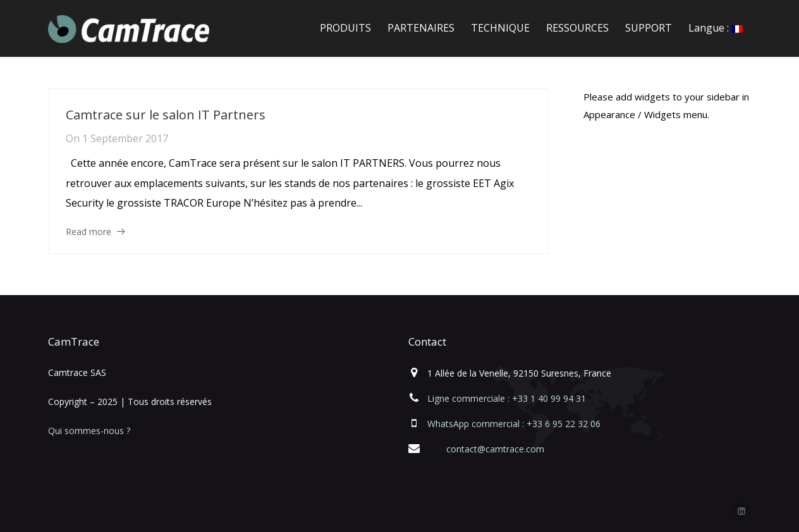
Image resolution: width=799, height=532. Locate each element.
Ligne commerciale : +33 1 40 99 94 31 (507, 398)
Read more (88, 232)
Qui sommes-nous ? (89, 431)
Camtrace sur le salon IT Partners (166, 115)
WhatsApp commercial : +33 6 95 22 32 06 (514, 424)
